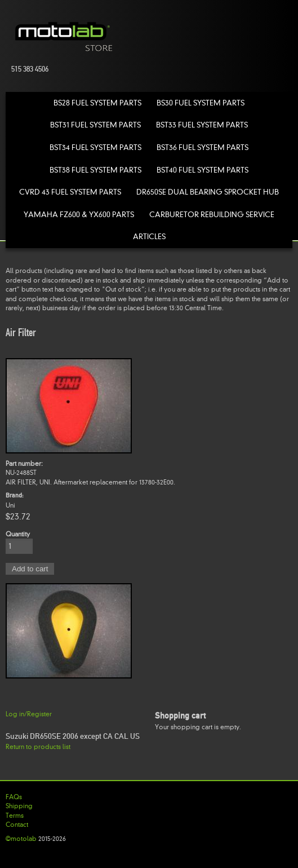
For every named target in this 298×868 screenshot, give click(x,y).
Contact (17, 825)
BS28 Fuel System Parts (97, 103)
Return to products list (38, 747)
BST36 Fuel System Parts (203, 147)
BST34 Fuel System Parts (95, 147)
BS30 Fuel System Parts (201, 103)
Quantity (18, 534)
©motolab (21, 839)
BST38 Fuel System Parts (95, 170)
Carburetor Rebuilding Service (212, 215)
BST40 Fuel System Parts (203, 170)
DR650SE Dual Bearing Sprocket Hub (208, 192)
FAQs (14, 797)
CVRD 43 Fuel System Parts (70, 192)
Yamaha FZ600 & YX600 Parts (79, 215)
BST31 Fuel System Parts (95, 125)
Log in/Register (29, 714)
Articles (149, 237)
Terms (15, 816)
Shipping (19, 806)
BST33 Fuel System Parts (202, 125)
